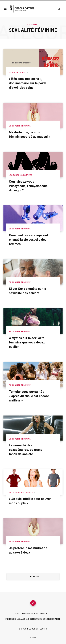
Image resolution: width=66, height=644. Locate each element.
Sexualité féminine (20, 126)
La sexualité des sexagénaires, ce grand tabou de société (26, 450)
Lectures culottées (21, 175)
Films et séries (18, 72)
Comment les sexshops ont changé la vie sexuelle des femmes (28, 240)
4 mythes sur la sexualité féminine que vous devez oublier (27, 342)
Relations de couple (21, 492)
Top (33, 638)
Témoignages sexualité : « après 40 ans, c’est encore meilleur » (29, 396)
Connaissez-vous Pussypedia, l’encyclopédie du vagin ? (28, 186)
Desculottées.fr (37, 629)
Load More (33, 576)
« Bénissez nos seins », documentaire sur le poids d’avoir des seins (28, 83)
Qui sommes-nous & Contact (31, 613)
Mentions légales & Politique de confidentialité (33, 619)
